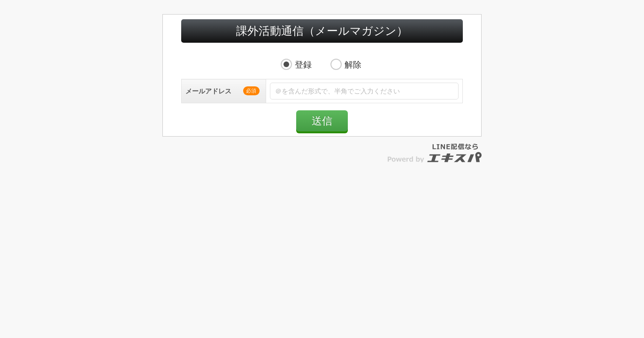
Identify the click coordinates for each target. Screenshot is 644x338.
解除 (353, 74)
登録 (303, 74)
